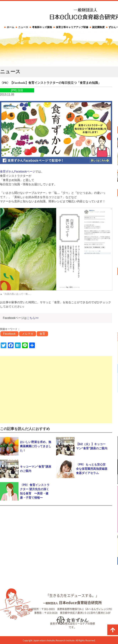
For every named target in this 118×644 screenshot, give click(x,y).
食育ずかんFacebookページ (18, 172)
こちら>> (33, 318)
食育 (42, 334)
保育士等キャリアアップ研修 (72, 27)
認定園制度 (98, 27)
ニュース (23, 27)
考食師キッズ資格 (42, 27)
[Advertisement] (56, 390)
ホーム (11, 27)
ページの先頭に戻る (113, 630)
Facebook (9, 334)
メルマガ (28, 334)
